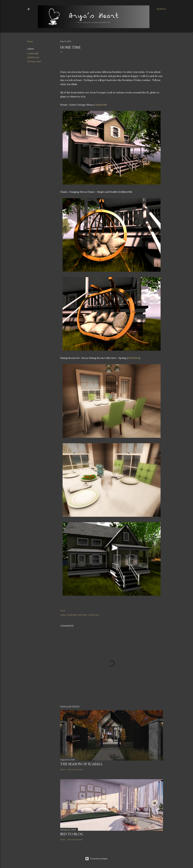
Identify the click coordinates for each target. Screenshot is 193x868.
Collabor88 (33, 54)
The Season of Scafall (81, 764)
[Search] (161, 9)
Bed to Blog (72, 834)
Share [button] (30, 42)
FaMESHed (33, 58)
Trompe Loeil (34, 61)
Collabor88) (100, 105)
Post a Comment (75, 769)
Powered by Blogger (96, 859)
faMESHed (133, 358)
